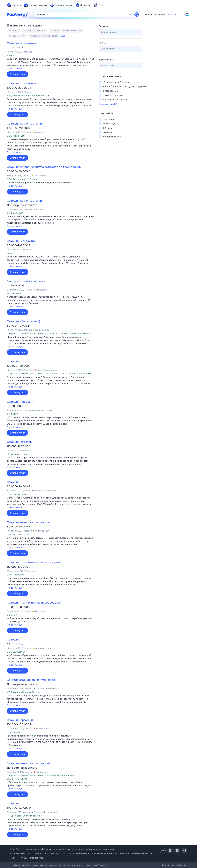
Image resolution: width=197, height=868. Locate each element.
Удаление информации (104, 853)
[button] (51, 64)
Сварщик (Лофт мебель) (23, 321)
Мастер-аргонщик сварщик (26, 281)
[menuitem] (14, 5)
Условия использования (76, 853)
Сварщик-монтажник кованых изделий (34, 563)
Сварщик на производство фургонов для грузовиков (44, 167)
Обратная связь (52, 853)
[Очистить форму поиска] (131, 15)
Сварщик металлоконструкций (67, 31)
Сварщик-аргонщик (21, 720)
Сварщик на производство (44, 36)
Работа (172, 15)
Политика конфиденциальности (136, 853)
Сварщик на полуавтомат (25, 124)
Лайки (13, 858)
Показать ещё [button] (14, 69)
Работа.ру (183, 865)
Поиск (149, 15)
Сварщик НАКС (17, 36)
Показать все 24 (108, 104)
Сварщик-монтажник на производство (34, 603)
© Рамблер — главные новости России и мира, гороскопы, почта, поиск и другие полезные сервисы (62, 849)
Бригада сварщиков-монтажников (31, 680)
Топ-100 (23, 858)
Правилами (103, 865)
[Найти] (137, 15)
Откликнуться (17, 74)
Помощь (37, 853)
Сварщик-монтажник (35, 31)
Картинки (160, 15)
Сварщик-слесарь (19, 442)
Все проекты (37, 858)
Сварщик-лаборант (20, 402)
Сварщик (14, 31)
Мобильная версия (20, 853)
